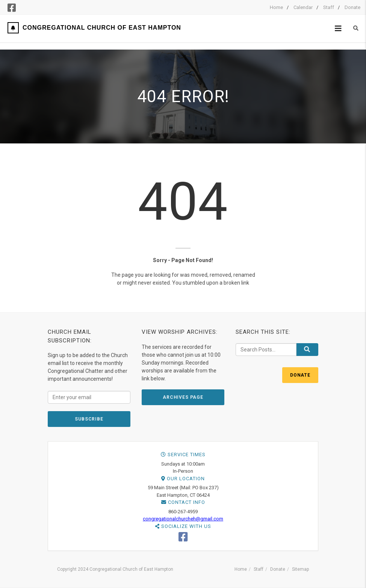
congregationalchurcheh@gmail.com (183, 519)
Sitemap (300, 569)
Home (276, 7)
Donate (352, 7)
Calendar (303, 7)
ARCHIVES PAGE (183, 397)
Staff (329, 7)
